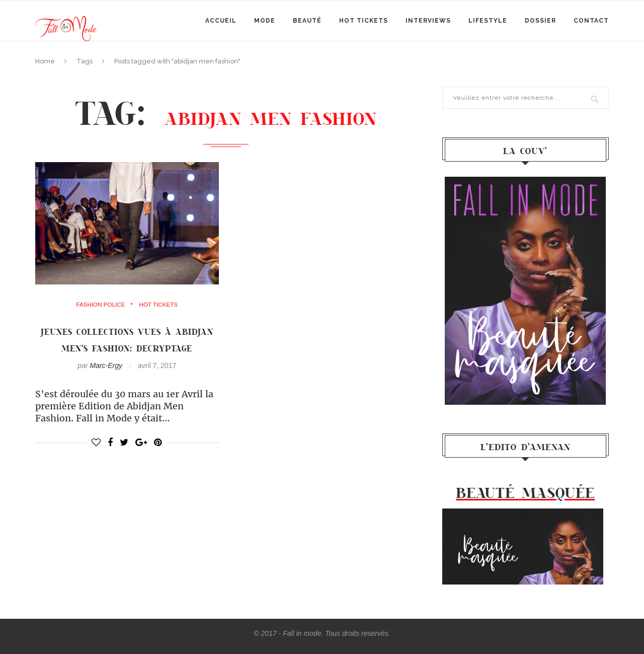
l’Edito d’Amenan (526, 447)
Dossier (540, 21)
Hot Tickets (364, 21)
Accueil (221, 21)
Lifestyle (488, 21)
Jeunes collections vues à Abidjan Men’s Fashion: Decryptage (127, 348)
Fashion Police (100, 305)
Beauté (307, 21)
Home (45, 61)
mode (265, 21)
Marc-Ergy (106, 382)
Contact (591, 21)
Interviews (428, 21)
